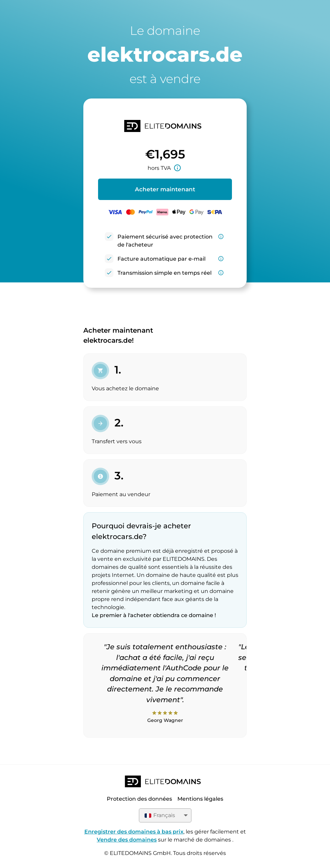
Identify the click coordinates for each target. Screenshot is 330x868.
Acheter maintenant (165, 189)
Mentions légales (200, 799)
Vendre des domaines (127, 840)
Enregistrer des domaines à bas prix (134, 832)
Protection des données (139, 799)
